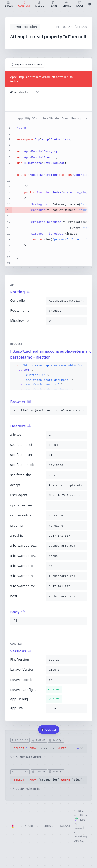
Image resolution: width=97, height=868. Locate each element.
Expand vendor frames (27, 65)
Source (30, 826)
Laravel (65, 826)
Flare (80, 819)
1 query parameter (26, 758)
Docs (47, 826)
